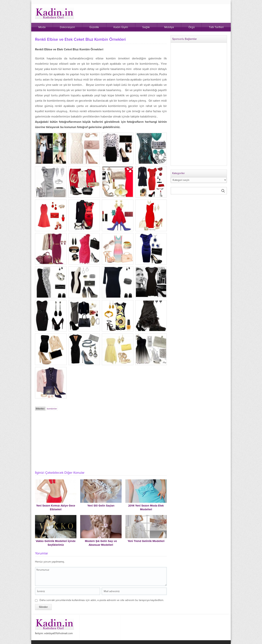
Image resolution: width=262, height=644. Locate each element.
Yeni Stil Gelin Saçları (101, 506)
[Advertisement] (101, 440)
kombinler (52, 409)
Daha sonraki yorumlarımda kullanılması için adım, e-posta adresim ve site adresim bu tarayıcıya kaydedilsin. (102, 600)
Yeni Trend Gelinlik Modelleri (146, 541)
